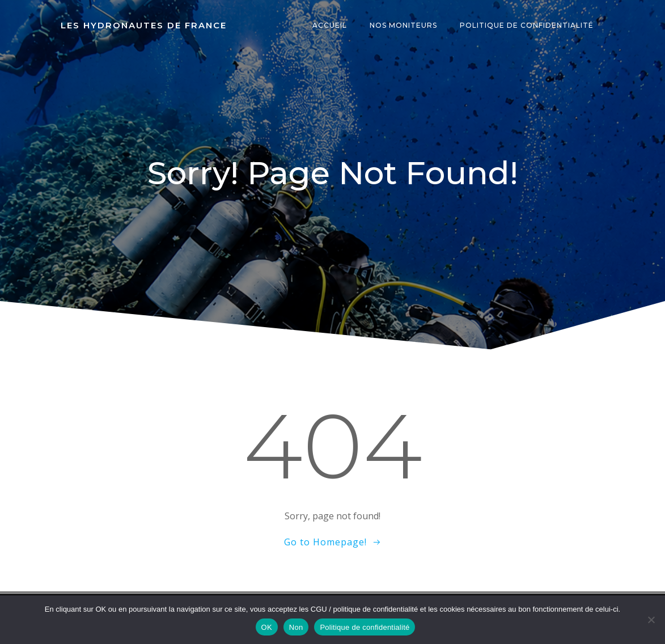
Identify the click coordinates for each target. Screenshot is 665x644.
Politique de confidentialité (527, 25)
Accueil (330, 25)
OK (267, 627)
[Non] (651, 620)
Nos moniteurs (403, 25)
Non (296, 627)
